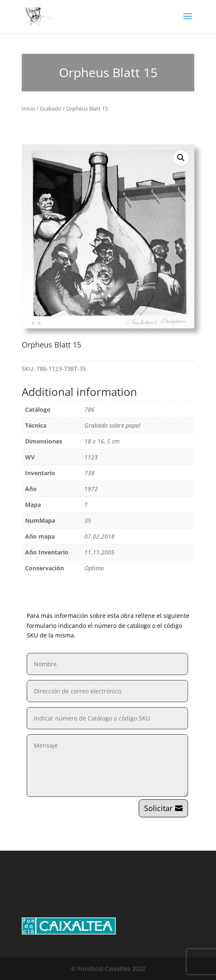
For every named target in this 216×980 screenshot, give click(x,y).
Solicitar (158, 808)
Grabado (51, 108)
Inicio (28, 108)
